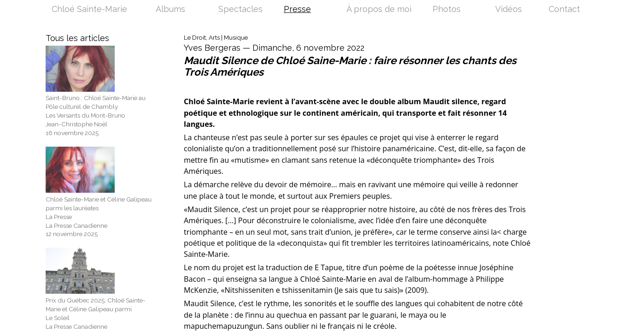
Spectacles (240, 10)
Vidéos (509, 10)
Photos (447, 10)
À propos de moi (379, 10)
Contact (564, 10)
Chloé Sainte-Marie (89, 10)
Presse (297, 10)
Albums (170, 10)
